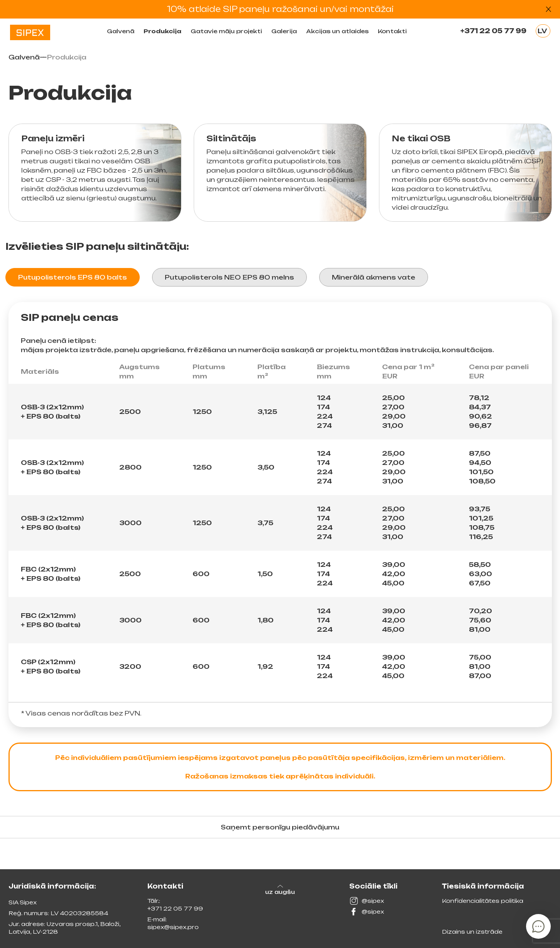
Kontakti (392, 31)
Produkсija (162, 31)
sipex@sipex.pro (173, 927)
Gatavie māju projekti (226, 31)
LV (542, 31)
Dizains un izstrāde (472, 932)
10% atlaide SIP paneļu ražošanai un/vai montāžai (280, 9)
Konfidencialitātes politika (483, 901)
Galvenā (121, 31)
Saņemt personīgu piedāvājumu (280, 827)
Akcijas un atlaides (337, 31)
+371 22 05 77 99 (493, 31)
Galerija (284, 31)
